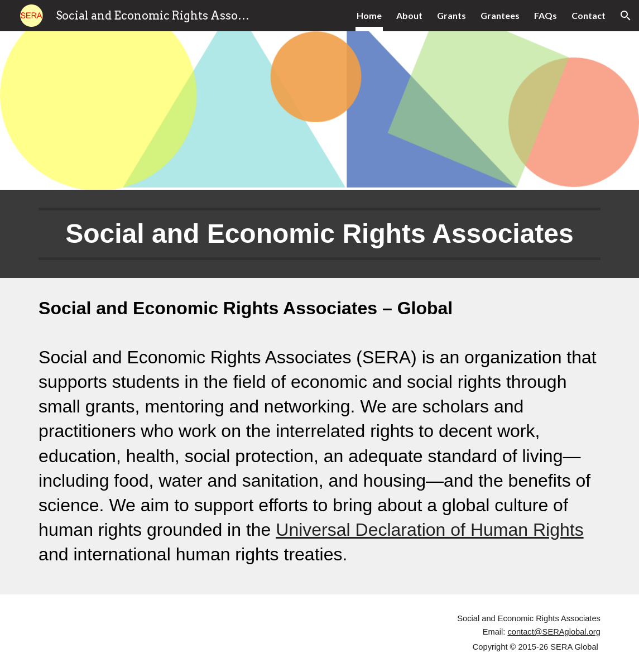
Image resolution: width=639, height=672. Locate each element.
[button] (626, 16)
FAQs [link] (546, 15)
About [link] (409, 15)
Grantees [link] (500, 15)
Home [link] (369, 15)
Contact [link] (588, 15)
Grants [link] (451, 15)
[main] (319, 234)
